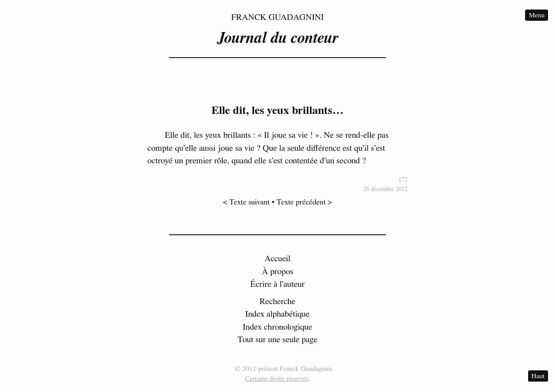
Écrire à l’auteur (277, 284)
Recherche (278, 301)
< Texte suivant (246, 202)
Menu (537, 15)
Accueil (277, 259)
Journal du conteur (277, 38)
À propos (278, 272)
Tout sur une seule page (277, 340)
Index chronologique (277, 327)
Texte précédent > (304, 202)
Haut (538, 376)
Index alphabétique (278, 314)
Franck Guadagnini (277, 17)
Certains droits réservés (277, 379)
